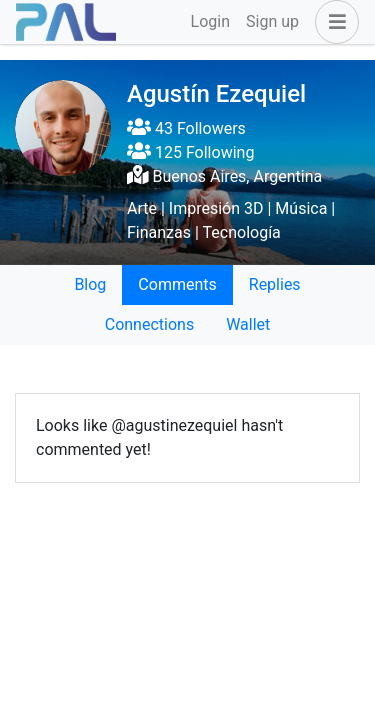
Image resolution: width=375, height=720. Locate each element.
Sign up (272, 21)
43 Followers (186, 128)
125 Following (190, 152)
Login (210, 21)
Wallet (248, 324)
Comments (177, 284)
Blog (90, 284)
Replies (275, 284)
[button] (333, 22)
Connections (149, 324)
